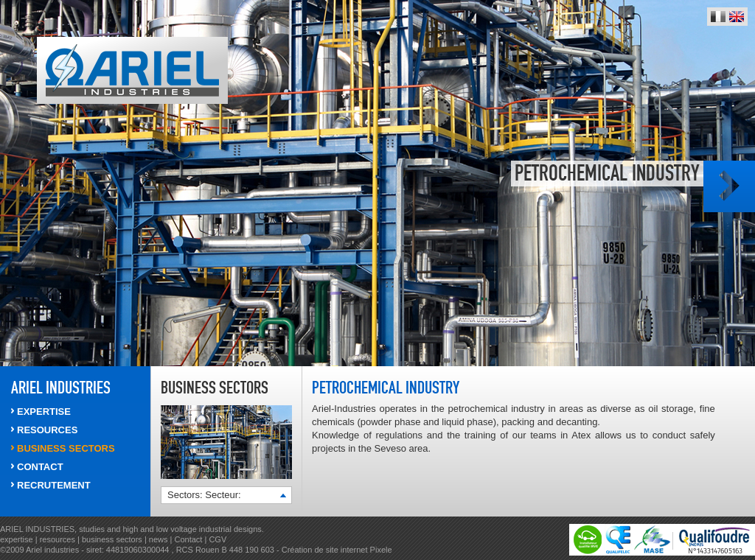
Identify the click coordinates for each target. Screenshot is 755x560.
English (737, 17)
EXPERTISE (44, 412)
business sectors (113, 539)
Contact (188, 539)
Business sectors (66, 448)
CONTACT (40, 467)
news (159, 539)
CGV (218, 539)
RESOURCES (47, 430)
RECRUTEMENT (54, 485)
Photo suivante (729, 186)
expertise (18, 539)
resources (59, 539)
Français (718, 17)
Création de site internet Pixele (337, 550)
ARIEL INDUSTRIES (61, 388)
